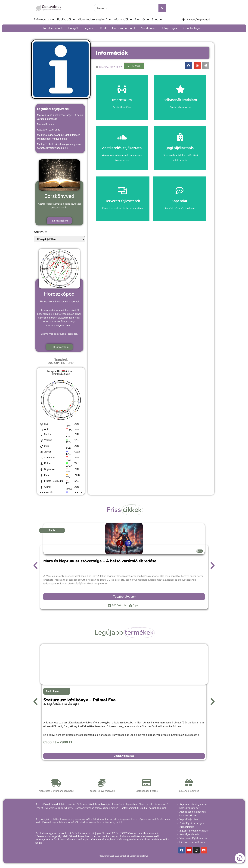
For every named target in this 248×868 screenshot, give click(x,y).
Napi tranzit (145, 804)
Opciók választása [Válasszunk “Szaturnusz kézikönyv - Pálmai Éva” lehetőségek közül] (124, 756)
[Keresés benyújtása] (162, 8)
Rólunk (162, 808)
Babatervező (161, 804)
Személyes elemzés (189, 834)
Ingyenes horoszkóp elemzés (194, 831)
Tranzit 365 (42, 808)
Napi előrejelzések (189, 819)
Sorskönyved (59, 196)
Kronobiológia (102, 804)
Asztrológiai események (192, 823)
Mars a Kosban (45, 124)
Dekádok (55, 804)
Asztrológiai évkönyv (61, 808)
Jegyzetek (131, 804)
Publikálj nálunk (147, 808)
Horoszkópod (59, 294)
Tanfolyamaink (128, 808)
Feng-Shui (118, 804)
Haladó (200, 551)
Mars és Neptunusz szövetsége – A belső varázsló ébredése (100, 561)
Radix (52, 530)
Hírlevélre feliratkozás (192, 842)
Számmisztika (85, 804)
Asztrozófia (69, 804)
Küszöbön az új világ (49, 130)
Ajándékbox (186, 812)
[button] (188, 65)
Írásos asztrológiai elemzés (193, 838)
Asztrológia (52, 691)
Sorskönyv (81, 808)
